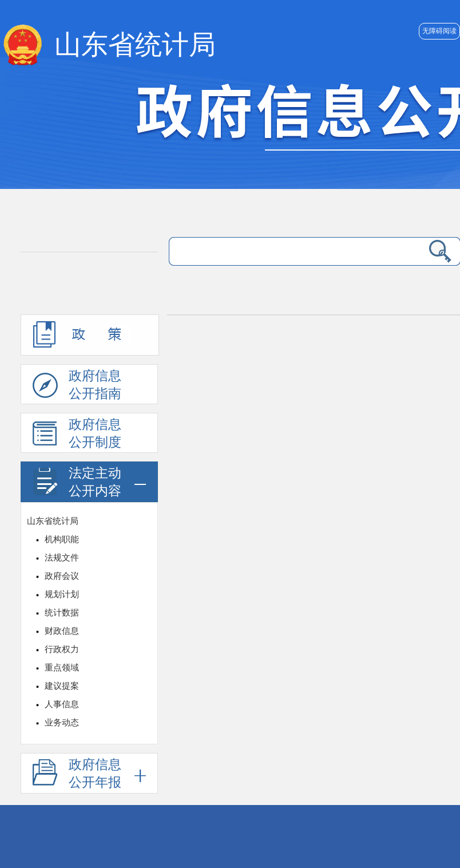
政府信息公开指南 (77, 386)
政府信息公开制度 (77, 435)
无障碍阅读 (439, 31)
